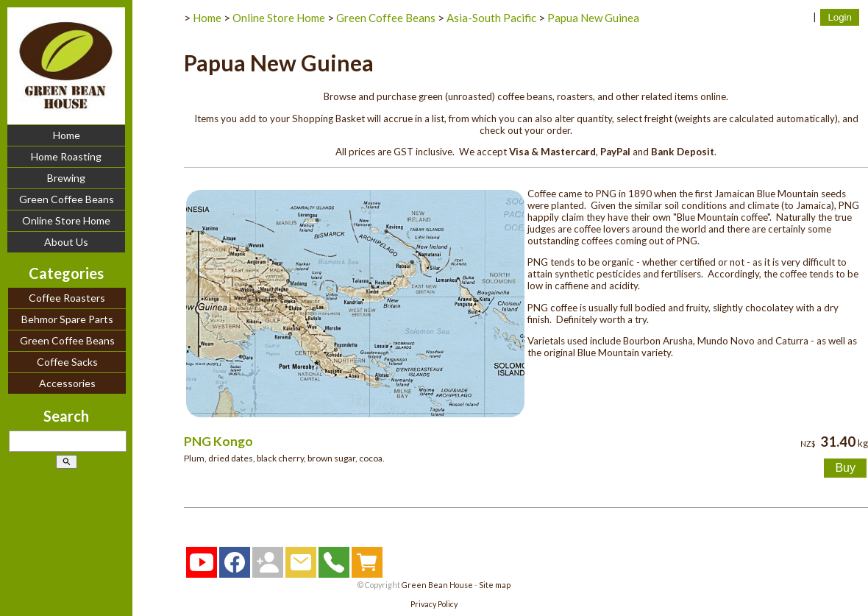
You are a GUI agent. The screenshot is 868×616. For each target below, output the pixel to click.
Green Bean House (437, 585)
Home (67, 135)
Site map (495, 585)
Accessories (67, 383)
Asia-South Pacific (491, 18)
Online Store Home (66, 220)
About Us (66, 242)
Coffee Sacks (67, 362)
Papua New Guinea (593, 18)
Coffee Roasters (67, 298)
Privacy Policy (434, 604)
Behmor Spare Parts (67, 319)
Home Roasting (66, 156)
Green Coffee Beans (67, 199)
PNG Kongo (218, 441)
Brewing (66, 178)
